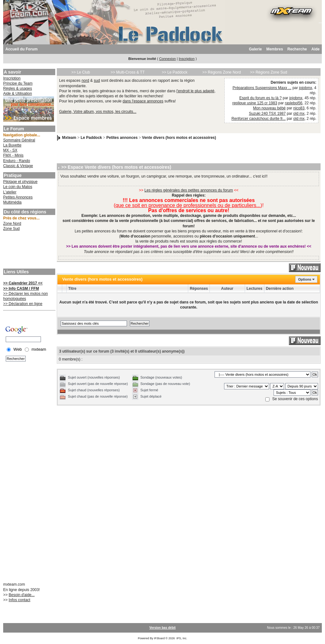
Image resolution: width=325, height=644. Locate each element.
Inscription (187, 59)
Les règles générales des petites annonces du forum (189, 190)
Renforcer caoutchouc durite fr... (259, 119)
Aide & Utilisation (18, 94)
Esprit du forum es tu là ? (260, 98)
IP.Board (159, 638)
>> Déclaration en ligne (23, 304)
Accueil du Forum (21, 49)
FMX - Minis (13, 155)
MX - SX (10, 150)
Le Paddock (91, 138)
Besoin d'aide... (22, 595)
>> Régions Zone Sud (269, 72)
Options (305, 279)
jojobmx (305, 88)
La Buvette (12, 145)
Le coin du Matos (18, 187)
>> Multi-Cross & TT (128, 72)
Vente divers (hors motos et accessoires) (179, 138)
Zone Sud (11, 229)
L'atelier (10, 192)
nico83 (299, 108)
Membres (275, 49)
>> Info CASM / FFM (21, 289)
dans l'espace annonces (143, 101)
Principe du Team (18, 83)
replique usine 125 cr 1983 (255, 103)
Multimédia (12, 202)
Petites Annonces (18, 197)
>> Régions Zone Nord (221, 72)
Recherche (297, 49)
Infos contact (19, 600)
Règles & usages (18, 88)
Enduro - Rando (17, 161)
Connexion (167, 59)
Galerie (255, 49)
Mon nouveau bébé (269, 108)
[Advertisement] (29, 250)
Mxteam (69, 138)
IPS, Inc (182, 638)
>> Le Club (81, 72)
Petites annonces (122, 138)
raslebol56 (293, 103)
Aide (315, 49)
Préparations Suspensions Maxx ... (262, 88)
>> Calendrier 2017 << (23, 283)
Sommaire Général (19, 140)
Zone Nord (12, 224)
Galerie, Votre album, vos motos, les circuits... (98, 112)
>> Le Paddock (175, 72)
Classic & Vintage (18, 166)
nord (85, 81)
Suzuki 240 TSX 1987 (267, 114)
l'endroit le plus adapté (196, 91)
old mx (299, 114)
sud (97, 81)
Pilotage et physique (20, 182)
